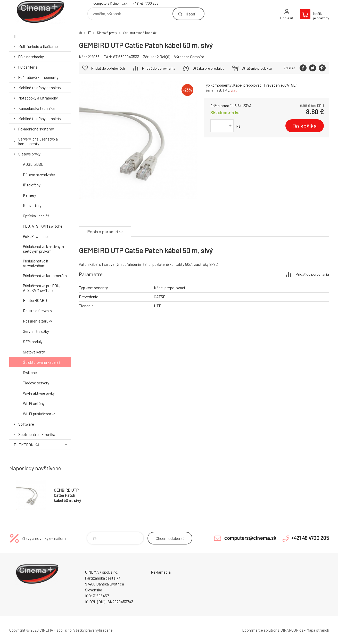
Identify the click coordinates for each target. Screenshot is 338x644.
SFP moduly (33, 342)
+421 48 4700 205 (146, 3)
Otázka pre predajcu (208, 68)
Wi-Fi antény (34, 403)
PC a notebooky (31, 57)
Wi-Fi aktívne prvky (39, 393)
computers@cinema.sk (110, 3)
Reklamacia (161, 572)
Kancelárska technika (36, 108)
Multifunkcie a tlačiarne (38, 46)
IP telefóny (32, 185)
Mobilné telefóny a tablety (40, 88)
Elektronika (42, 445)
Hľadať (190, 14)
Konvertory (32, 205)
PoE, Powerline (35, 236)
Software (26, 424)
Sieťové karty (34, 352)
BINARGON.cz (292, 630)
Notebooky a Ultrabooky (38, 98)
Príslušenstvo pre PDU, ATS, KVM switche (42, 288)
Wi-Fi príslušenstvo (39, 414)
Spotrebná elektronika (37, 434)
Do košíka (305, 126)
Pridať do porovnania (159, 68)
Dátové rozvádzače (39, 175)
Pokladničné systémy (36, 129)
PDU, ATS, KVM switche (43, 226)
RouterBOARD (35, 300)
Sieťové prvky (29, 154)
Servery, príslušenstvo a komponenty (38, 141)
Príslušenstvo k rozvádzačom (35, 263)
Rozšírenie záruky (38, 321)
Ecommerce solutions (261, 630)
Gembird (197, 57)
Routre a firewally (38, 311)
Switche (30, 373)
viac (234, 90)
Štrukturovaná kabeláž (42, 362)
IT (42, 36)
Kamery (30, 195)
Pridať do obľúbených (108, 68)
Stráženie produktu (257, 68)
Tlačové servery (36, 383)
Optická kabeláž (36, 216)
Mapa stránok (318, 630)
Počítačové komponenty (38, 77)
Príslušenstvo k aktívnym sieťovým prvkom (43, 249)
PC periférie (28, 67)
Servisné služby (36, 331)
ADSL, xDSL (33, 164)
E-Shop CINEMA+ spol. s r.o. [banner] (40, 12)
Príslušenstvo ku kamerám (45, 276)
